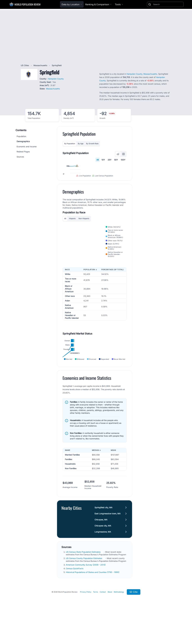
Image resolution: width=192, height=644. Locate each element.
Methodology (119, 624)
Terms (96, 624)
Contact (103, 624)
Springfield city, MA (103, 539)
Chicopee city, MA (103, 558)
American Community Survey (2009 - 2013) (86, 597)
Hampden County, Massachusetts (142, 74)
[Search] (168, 4)
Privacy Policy (86, 624)
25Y (110, 160)
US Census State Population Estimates (83, 584)
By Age (81, 144)
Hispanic (72, 251)
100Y (123, 160)
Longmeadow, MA (103, 564)
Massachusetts (41, 65)
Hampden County (56, 79)
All (98, 160)
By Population (70, 144)
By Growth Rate (92, 144)
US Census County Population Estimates (84, 590)
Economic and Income (27, 146)
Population (21, 136)
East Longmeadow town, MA (108, 546)
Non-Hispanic (84, 251)
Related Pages (23, 152)
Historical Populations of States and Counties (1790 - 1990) (93, 604)
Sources (20, 157)
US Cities (25, 65)
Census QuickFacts (75, 600)
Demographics (23, 141)
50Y (116, 160)
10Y (103, 160)
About (110, 624)
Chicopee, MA (101, 552)
